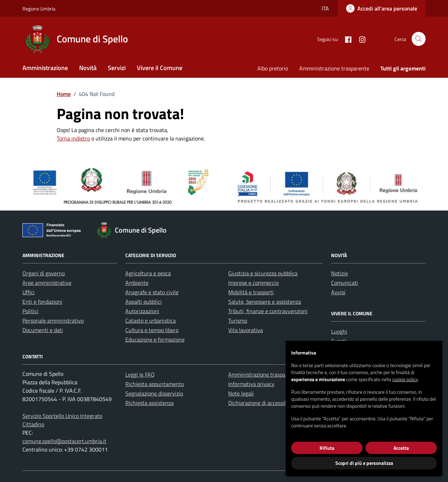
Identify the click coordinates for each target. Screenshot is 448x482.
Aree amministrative (47, 283)
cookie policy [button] (405, 379)
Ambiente (137, 283)
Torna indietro (73, 138)
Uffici (29, 292)
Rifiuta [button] (327, 448)
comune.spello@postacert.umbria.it (64, 441)
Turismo (238, 321)
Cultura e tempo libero (152, 330)
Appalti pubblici (143, 302)
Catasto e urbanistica (150, 321)
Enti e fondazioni (42, 302)
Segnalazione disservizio (154, 393)
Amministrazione (45, 68)
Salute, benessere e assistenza (265, 302)
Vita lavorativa (246, 330)
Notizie (339, 273)
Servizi (117, 68)
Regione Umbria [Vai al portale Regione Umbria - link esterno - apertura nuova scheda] (39, 9)
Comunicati (345, 283)
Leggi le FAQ (140, 374)
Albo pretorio (273, 68)
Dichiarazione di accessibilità (262, 403)
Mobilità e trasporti (251, 292)
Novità (88, 68)
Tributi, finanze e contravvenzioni (268, 311)
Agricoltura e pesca (148, 273)
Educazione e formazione (155, 339)
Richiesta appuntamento (155, 384)
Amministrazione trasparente (334, 68)
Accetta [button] (401, 448)
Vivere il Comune (160, 68)
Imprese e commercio (253, 283)
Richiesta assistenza (149, 403)
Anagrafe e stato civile (152, 292)
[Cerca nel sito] (419, 39)
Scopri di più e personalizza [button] (364, 463)
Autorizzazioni (142, 311)
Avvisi (338, 292)
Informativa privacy (251, 384)
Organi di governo (44, 273)
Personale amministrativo (53, 321)
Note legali (241, 393)
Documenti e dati (43, 330)
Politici (30, 311)
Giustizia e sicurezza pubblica (263, 273)
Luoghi (339, 331)
